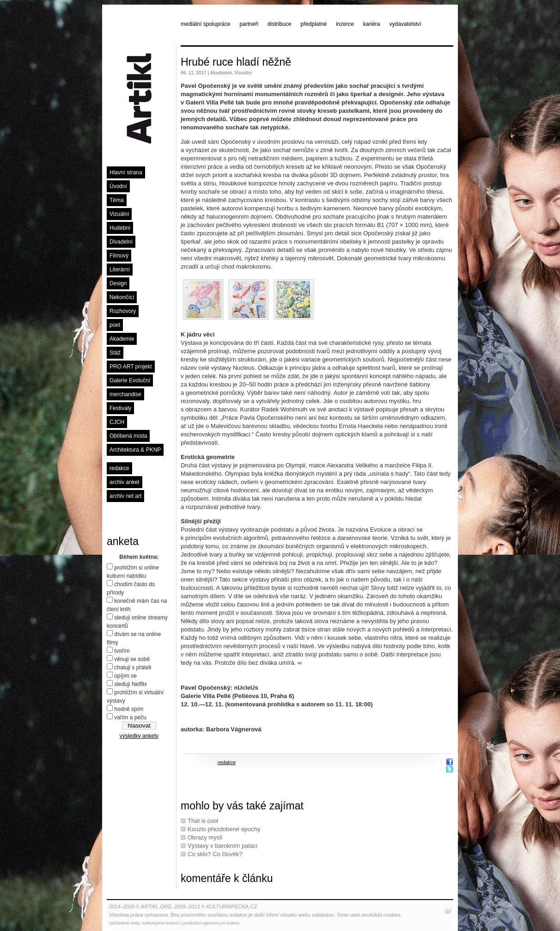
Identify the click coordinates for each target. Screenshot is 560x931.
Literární (120, 269)
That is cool (203, 821)
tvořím (122, 651)
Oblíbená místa (128, 436)
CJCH (117, 422)
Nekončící (122, 297)
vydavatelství (405, 24)
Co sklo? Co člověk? (215, 854)
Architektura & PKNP (135, 450)
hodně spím (129, 709)
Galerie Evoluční (130, 380)
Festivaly (120, 408)
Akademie (122, 339)
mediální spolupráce (205, 24)
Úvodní (118, 186)
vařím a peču (130, 717)
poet (115, 325)
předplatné (313, 24)
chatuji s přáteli (133, 668)
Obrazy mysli (205, 837)
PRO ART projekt (131, 367)
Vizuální (119, 214)
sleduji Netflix (131, 684)
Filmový (119, 256)
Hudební (120, 228)
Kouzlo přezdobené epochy (224, 829)
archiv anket (125, 482)
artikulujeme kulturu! (161, 923)
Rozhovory (123, 311)
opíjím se (125, 676)
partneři (249, 24)
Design (118, 283)
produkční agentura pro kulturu (211, 923)
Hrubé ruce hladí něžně (236, 62)
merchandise (125, 394)
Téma (117, 200)
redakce (119, 468)
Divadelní (121, 242)
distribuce (279, 24)
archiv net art (125, 496)
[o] (448, 911)
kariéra (372, 24)
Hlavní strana (126, 172)
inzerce (345, 24)
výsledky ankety (139, 736)
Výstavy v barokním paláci (222, 846)
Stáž (115, 353)
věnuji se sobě (132, 659)
